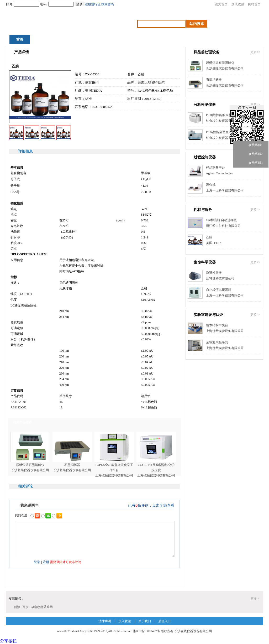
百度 (25, 607)
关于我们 (145, 621)
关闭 (266, 132)
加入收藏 (238, 4)
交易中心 (161, 40)
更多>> (255, 52)
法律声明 (105, 621)
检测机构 (219, 40)
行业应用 (132, 40)
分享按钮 (8, 641)
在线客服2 (251, 154)
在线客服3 (251, 163)
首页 (20, 40)
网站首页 (254, 4)
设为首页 (221, 4)
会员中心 (248, 40)
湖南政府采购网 (42, 607)
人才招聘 (190, 40)
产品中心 (103, 40)
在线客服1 (251, 145)
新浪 (17, 607)
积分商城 (44, 40)
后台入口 (165, 621)
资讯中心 (73, 40)
